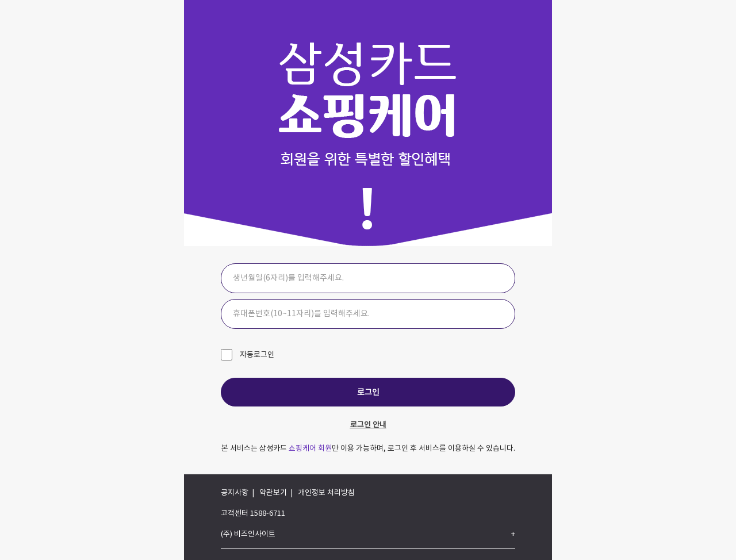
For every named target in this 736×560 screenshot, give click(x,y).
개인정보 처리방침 (326, 493)
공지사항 (235, 493)
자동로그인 (256, 355)
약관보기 (273, 493)
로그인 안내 (368, 425)
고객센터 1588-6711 (253, 514)
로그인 (368, 393)
